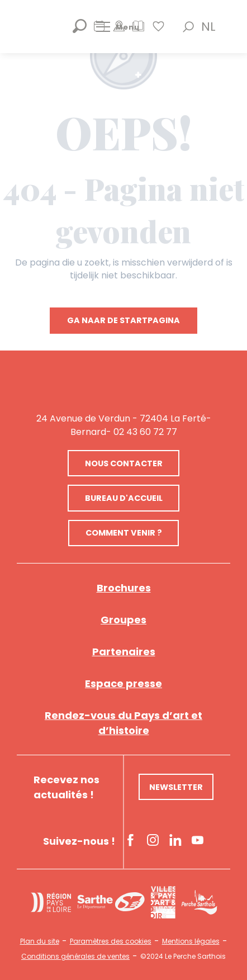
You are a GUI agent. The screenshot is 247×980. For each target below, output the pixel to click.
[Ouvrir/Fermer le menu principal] (118, 27)
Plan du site (40, 941)
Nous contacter (124, 463)
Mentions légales (191, 941)
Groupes (123, 620)
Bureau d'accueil (124, 498)
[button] (188, 27)
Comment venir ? (124, 533)
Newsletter (176, 787)
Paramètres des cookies (111, 941)
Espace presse (123, 683)
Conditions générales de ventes (75, 957)
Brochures (124, 588)
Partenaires (124, 652)
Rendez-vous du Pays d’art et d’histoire (123, 723)
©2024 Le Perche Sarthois (183, 957)
